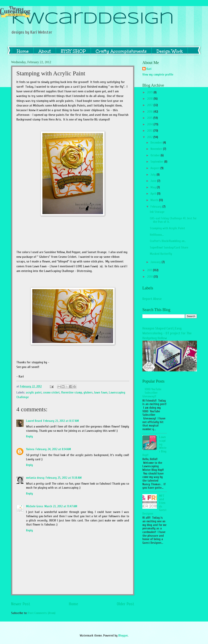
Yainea (30, 449)
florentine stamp (71, 393)
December (157, 143)
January (156, 262)
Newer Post (21, 604)
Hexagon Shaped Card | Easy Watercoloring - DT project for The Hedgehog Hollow (167, 333)
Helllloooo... (157, 235)
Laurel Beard (34, 421)
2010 (150, 277)
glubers (88, 393)
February (156, 207)
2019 (150, 92)
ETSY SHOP (73, 51)
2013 (150, 131)
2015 (150, 118)
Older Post (126, 604)
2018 (150, 99)
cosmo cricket (51, 393)
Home (23, 51)
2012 (150, 137)
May (154, 187)
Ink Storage (157, 212)
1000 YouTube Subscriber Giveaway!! (152, 393)
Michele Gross (35, 506)
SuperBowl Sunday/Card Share (169, 248)
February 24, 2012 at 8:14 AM (53, 449)
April (154, 194)
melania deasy (35, 478)
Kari (149, 69)
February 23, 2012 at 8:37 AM (61, 421)
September (157, 162)
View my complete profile (158, 75)
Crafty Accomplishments (121, 51)
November (157, 149)
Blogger (123, 636)
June (154, 181)
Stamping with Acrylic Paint (167, 228)
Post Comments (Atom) (42, 613)
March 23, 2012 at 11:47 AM (61, 506)
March (155, 200)
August (155, 168)
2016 (150, 112)
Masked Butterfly (161, 254)
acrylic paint (34, 393)
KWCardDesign (93, 19)
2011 (150, 270)
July (153, 175)
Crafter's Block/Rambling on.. (168, 241)
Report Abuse (152, 299)
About (45, 51)
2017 (150, 105)
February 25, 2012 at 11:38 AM (64, 478)
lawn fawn (101, 393)
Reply (29, 437)
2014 (150, 124)
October (155, 155)
